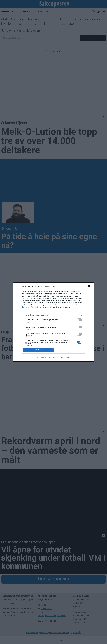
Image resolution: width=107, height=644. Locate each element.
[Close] (90, 287)
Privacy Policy (65, 358)
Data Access (53, 358)
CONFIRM (38, 350)
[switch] (79, 320)
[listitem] (53, 315)
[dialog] (53, 322)
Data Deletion (42, 358)
